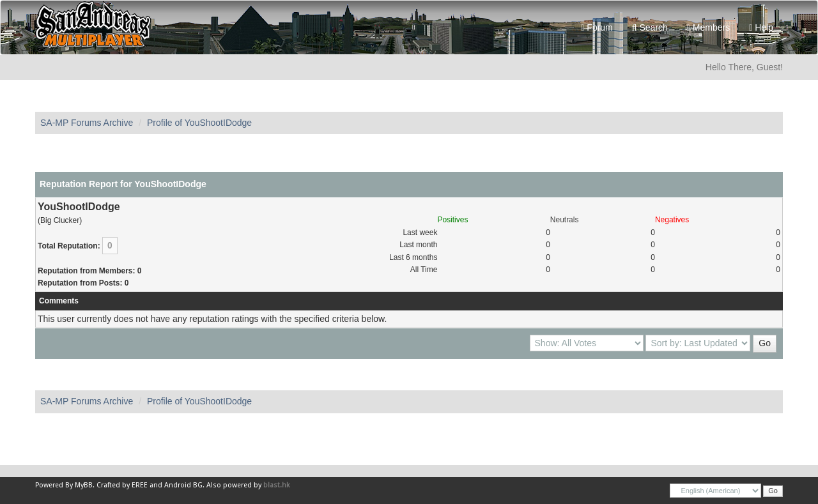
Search (650, 27)
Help (761, 27)
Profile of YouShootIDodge (199, 123)
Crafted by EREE (122, 485)
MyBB (84, 485)
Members (708, 27)
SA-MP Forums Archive (87, 123)
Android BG (183, 485)
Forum (597, 27)
